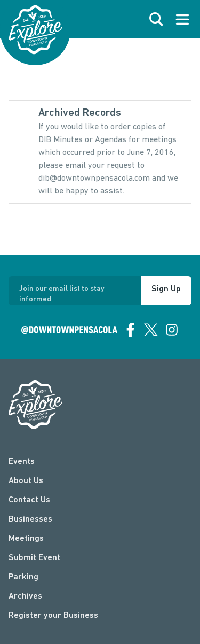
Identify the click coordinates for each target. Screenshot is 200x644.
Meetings (26, 539)
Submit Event (34, 558)
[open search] (156, 19)
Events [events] (22, 462)
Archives (25, 596)
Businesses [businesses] (30, 519)
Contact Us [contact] (29, 500)
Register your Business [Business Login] (53, 616)
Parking (23, 577)
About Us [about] (26, 481)
